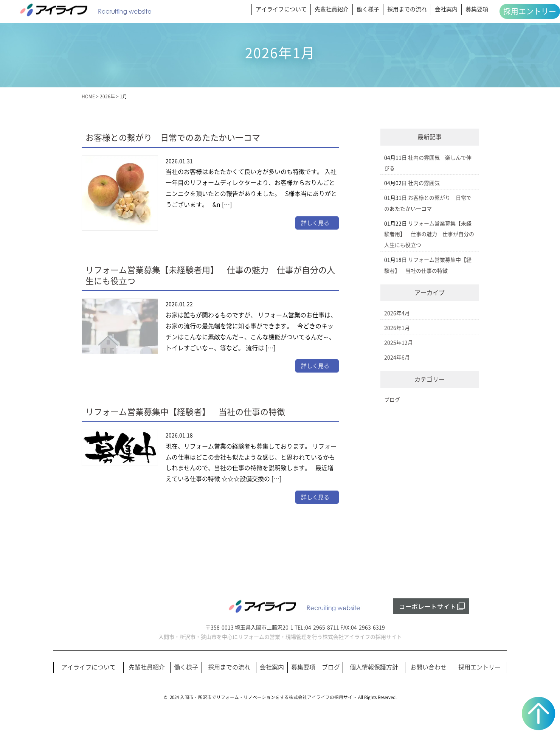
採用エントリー (530, 11)
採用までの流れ (407, 9)
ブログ (392, 400)
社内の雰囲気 (424, 183)
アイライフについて (281, 9)
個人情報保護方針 (374, 667)
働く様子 (368, 9)
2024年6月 (397, 357)
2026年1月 (397, 328)
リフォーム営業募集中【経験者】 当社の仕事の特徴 (185, 412)
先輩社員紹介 (332, 9)
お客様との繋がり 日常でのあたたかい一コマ (173, 138)
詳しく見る (315, 223)
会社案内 (446, 9)
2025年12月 (399, 343)
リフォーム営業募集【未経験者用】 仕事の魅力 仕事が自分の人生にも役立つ (429, 234)
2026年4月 (397, 313)
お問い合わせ (428, 667)
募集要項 (477, 9)
